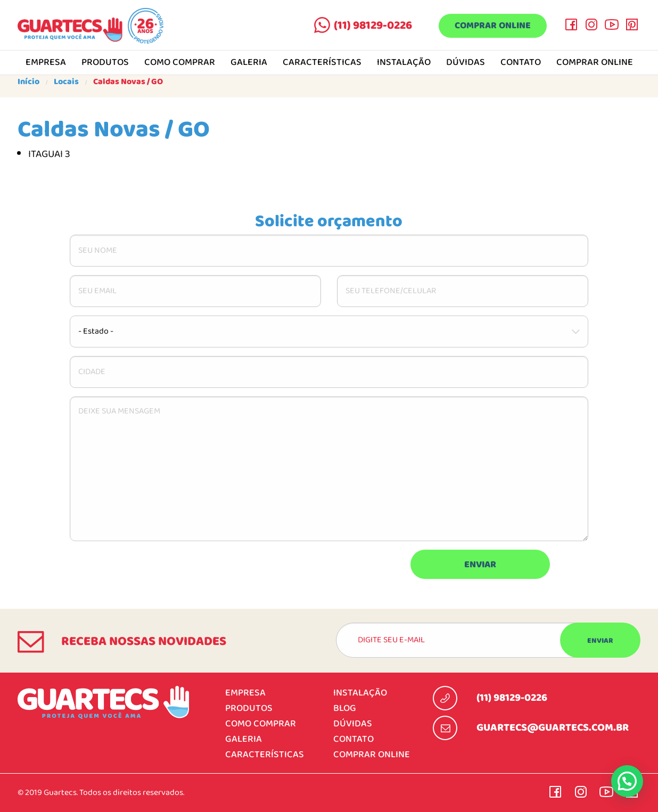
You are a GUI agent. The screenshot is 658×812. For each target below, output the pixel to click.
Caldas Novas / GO (128, 82)
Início (28, 82)
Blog (345, 709)
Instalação (404, 63)
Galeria (249, 63)
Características (322, 63)
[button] (627, 781)
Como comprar (180, 63)
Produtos (105, 63)
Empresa (46, 63)
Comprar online (492, 26)
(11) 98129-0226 (372, 26)
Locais (66, 82)
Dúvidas (466, 63)
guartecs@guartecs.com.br (553, 728)
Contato (521, 63)
